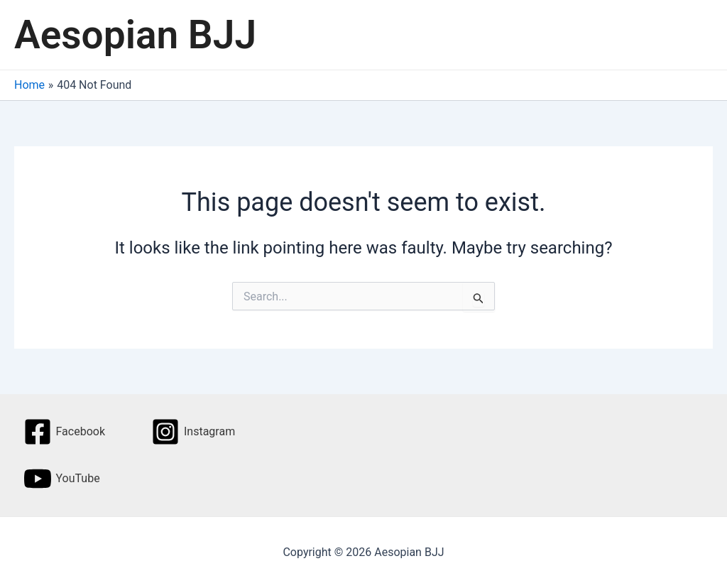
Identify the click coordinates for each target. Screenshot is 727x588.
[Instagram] (193, 432)
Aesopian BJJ (135, 35)
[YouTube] (62, 479)
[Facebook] (64, 432)
